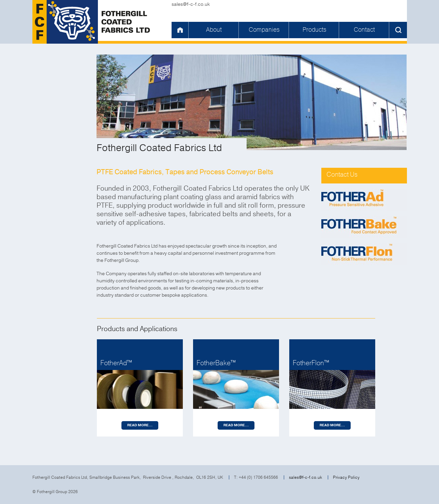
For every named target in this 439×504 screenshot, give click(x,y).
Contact (364, 30)
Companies (264, 30)
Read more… (140, 425)
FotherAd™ (116, 363)
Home (180, 30)
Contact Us (342, 175)
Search (398, 30)
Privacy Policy (346, 477)
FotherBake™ (216, 363)
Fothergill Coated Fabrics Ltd (92, 22)
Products (314, 30)
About (214, 30)
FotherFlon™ (311, 363)
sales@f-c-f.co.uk (191, 4)
